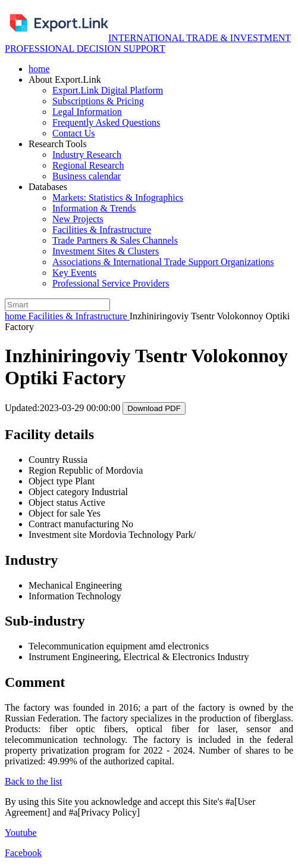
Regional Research (88, 165)
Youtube (21, 833)
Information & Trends (94, 208)
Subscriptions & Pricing (98, 101)
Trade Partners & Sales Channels (115, 240)
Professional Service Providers (111, 283)
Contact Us (74, 133)
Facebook (23, 853)
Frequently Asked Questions (106, 122)
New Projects (78, 219)
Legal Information (87, 112)
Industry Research (87, 155)
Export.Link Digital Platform (108, 90)
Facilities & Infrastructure (102, 230)
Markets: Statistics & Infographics (118, 197)
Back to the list (33, 781)
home (39, 69)
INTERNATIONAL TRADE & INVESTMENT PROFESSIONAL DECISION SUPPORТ (148, 43)
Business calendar (87, 176)
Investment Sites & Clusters (106, 251)
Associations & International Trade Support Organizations (163, 262)
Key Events (74, 273)
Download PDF (154, 408)
